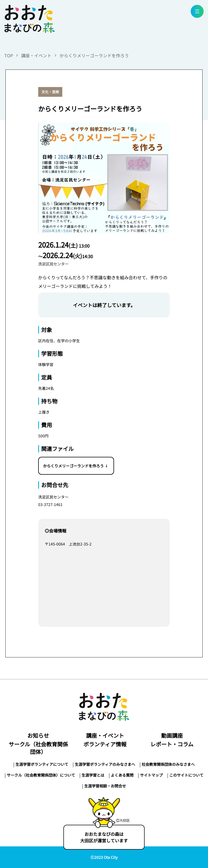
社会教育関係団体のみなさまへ (168, 764)
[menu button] (197, 11)
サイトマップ (151, 775)
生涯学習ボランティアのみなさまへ (105, 764)
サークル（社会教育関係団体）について (41, 775)
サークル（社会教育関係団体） (38, 748)
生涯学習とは (93, 775)
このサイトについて (186, 775)
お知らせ (38, 735)
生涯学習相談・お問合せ (105, 786)
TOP (9, 55)
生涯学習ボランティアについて (42, 764)
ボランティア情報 (105, 744)
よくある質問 (122, 775)
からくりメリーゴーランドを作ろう (94, 55)
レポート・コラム (172, 744)
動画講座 (172, 735)
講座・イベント (36, 55)
